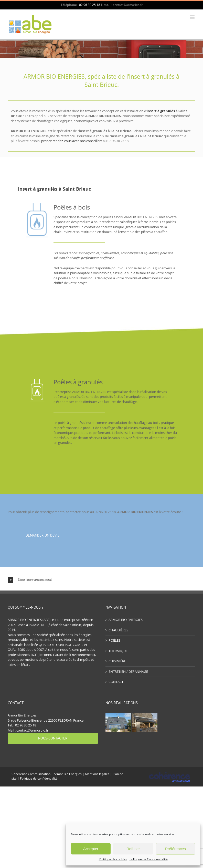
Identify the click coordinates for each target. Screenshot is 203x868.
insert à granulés (161, 111)
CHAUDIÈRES (118, 630)
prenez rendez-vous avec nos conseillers (72, 141)
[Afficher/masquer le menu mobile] (193, 17)
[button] (101, 580)
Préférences (175, 849)
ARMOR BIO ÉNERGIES (126, 620)
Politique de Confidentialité (149, 859)
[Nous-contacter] (53, 738)
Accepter (91, 849)
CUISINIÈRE (117, 661)
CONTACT (116, 682)
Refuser (133, 849)
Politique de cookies (113, 859)
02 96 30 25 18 (90, 5)
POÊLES (114, 640)
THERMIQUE (118, 651)
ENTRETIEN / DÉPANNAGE (128, 672)
